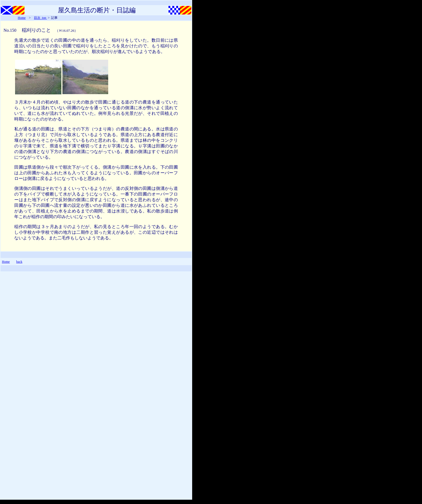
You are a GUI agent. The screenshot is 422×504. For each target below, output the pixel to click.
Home (22, 18)
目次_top (40, 18)
